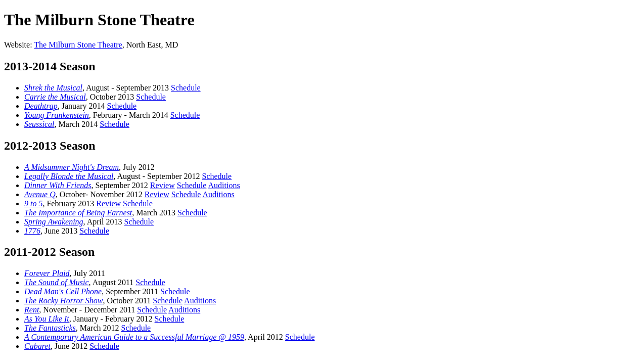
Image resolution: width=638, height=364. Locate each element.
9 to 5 (33, 203)
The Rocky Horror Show (63, 301)
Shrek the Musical (53, 88)
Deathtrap (41, 106)
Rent (32, 310)
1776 (32, 231)
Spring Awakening (54, 222)
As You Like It (47, 319)
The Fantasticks (50, 328)
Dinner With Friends (58, 185)
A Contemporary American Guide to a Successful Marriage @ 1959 (134, 337)
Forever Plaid (47, 273)
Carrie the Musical (55, 97)
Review (163, 185)
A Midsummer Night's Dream (72, 167)
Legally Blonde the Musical (69, 176)
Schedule (186, 88)
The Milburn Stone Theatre (78, 45)
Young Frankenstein (57, 115)
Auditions (224, 185)
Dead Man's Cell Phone (63, 291)
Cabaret (37, 346)
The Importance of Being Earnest (78, 213)
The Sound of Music (57, 282)
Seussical (39, 124)
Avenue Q (40, 194)
